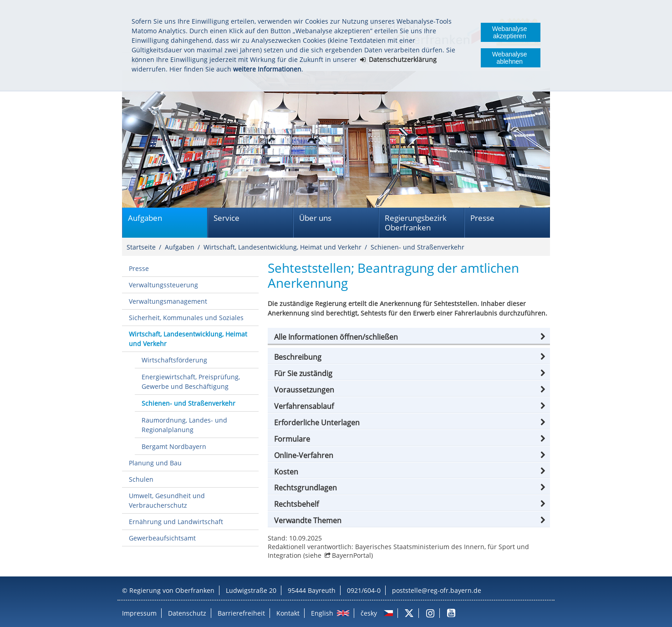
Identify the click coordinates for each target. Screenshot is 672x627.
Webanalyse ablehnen (510, 58)
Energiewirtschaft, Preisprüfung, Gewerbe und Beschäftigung (191, 382)
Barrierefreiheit (241, 613)
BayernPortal (351, 555)
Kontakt (288, 613)
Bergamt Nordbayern (174, 446)
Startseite (141, 247)
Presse (482, 218)
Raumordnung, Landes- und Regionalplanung (184, 425)
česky (369, 613)
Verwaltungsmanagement (168, 301)
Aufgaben (145, 218)
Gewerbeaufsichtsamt (162, 538)
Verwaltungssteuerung (163, 285)
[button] (409, 337)
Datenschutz (187, 613)
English (322, 613)
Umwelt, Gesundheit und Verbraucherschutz (167, 500)
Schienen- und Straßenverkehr (417, 247)
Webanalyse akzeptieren (510, 32)
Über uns (315, 218)
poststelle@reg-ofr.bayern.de (437, 590)
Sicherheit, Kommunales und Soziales (186, 318)
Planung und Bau (155, 463)
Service (227, 218)
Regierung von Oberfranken (172, 590)
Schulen (141, 479)
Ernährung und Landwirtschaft (176, 522)
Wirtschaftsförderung (174, 360)
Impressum (139, 613)
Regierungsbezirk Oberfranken (416, 223)
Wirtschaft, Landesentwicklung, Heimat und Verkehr (283, 247)
